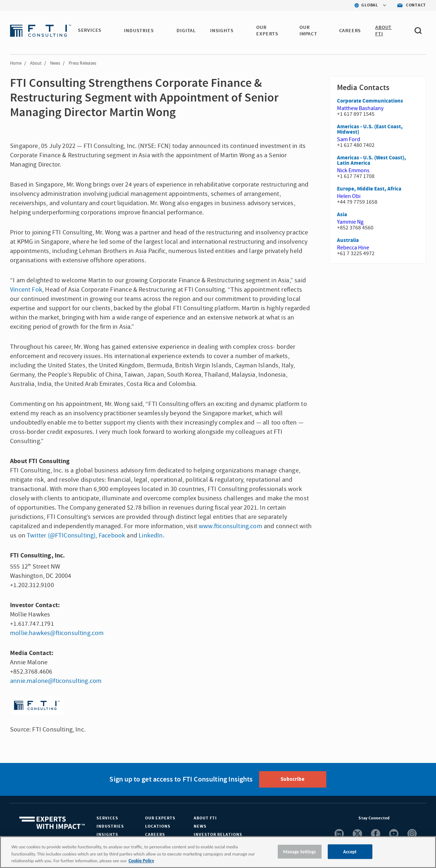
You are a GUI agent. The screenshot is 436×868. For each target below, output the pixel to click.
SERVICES (90, 31)
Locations (158, 826)
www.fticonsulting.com (231, 526)
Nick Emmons (353, 170)
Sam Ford (349, 139)
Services (107, 818)
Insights (107, 835)
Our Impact (309, 31)
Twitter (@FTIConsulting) (61, 535)
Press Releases (82, 63)
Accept (350, 851)
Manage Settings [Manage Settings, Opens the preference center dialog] (299, 851)
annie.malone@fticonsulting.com (56, 681)
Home (16, 63)
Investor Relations (218, 835)
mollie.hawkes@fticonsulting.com (57, 633)
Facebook (112, 535)
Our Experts (160, 818)
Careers (155, 835)
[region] (218, 852)
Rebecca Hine (353, 248)
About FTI (205, 818)
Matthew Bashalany (360, 108)
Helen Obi (349, 196)
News (55, 63)
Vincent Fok (26, 290)
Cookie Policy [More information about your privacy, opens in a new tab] (141, 861)
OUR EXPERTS (268, 31)
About (36, 63)
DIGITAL (187, 31)
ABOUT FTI (384, 31)
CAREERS (350, 31)
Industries (110, 826)
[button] (106, 31)
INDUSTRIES (140, 31)
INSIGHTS (222, 31)
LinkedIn (151, 535)
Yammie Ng (350, 222)
